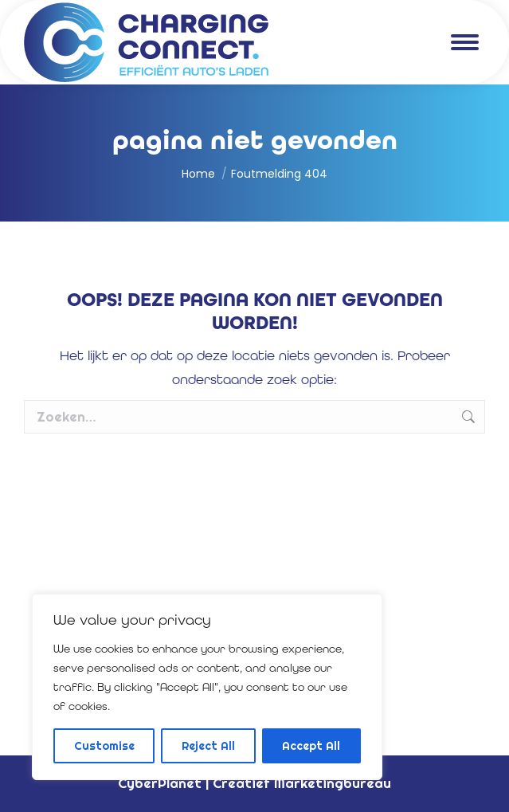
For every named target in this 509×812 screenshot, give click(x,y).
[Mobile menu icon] (465, 42)
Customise (104, 746)
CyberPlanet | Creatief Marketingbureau (254, 783)
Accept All (311, 746)
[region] (207, 687)
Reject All (208, 746)
